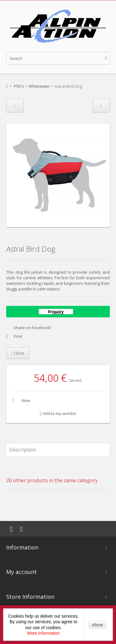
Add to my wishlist (58, 413)
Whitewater (39, 86)
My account (21, 572)
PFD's (19, 86)
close (97, 625)
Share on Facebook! (32, 328)
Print (18, 336)
